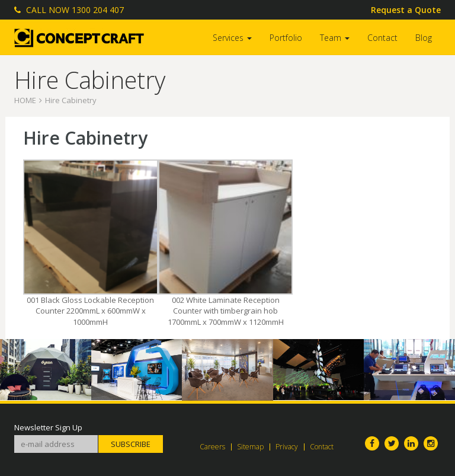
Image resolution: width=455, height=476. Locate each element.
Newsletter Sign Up (48, 428)
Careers (212, 447)
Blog (424, 38)
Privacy (287, 447)
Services (232, 38)
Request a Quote (406, 10)
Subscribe (131, 444)
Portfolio (286, 38)
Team (335, 38)
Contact (382, 38)
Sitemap (250, 447)
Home (25, 100)
